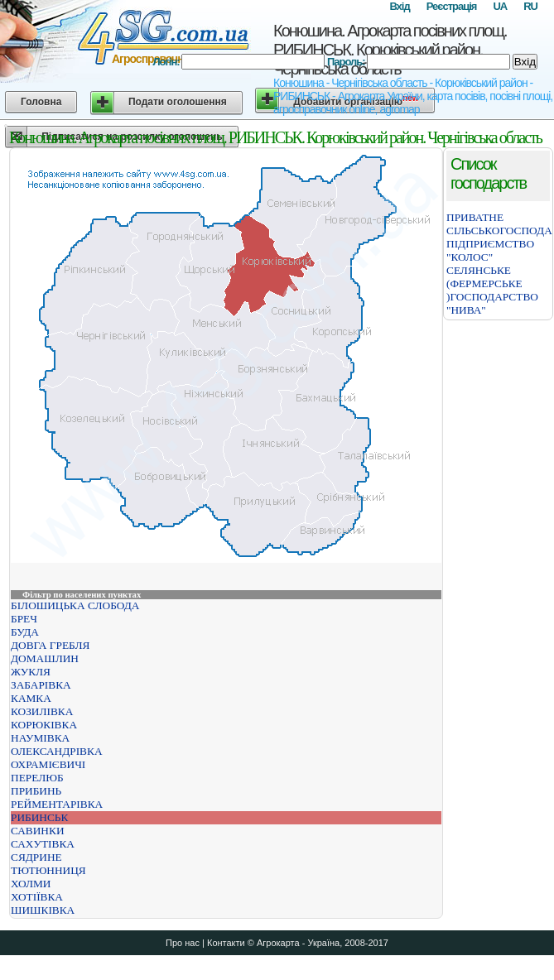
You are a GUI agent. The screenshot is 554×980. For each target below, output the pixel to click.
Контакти (226, 943)
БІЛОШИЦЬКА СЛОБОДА (75, 605)
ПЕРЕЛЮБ (37, 778)
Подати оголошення (178, 102)
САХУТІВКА (43, 844)
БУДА (25, 632)
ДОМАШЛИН (45, 658)
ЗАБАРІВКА (41, 685)
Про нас (183, 943)
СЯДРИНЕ (36, 857)
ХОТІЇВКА (37, 897)
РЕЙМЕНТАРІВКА (57, 804)
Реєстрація (452, 6)
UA (500, 6)
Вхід (399, 6)
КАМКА (31, 698)
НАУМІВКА (40, 738)
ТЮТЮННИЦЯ (48, 870)
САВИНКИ (38, 831)
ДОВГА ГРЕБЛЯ (50, 645)
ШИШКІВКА (43, 910)
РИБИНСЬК (39, 817)
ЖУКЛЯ (31, 672)
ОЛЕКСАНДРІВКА (57, 751)
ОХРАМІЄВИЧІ (48, 764)
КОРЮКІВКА (44, 725)
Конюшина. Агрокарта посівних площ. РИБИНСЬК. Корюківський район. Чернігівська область (390, 50)
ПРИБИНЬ (36, 791)
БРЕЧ (24, 619)
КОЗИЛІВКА (42, 711)
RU (530, 6)
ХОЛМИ (31, 884)
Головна (41, 102)
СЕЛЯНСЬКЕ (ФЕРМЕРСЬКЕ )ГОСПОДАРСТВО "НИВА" (492, 290)
